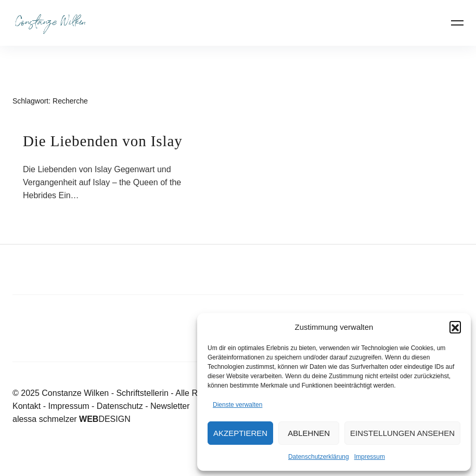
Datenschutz (120, 406)
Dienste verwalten (237, 405)
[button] (455, 327)
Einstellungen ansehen (402, 433)
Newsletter (170, 406)
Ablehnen (309, 433)
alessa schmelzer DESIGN (72, 419)
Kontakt (27, 406)
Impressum (370, 457)
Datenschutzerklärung (319, 457)
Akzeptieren (240, 433)
